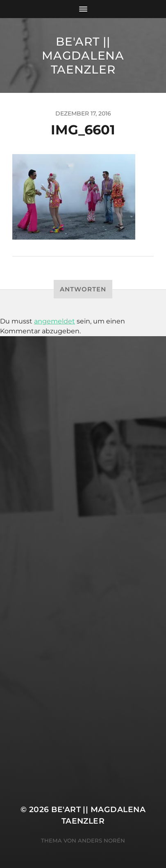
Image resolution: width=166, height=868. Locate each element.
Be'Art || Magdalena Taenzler (83, 55)
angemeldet (55, 321)
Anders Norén (101, 840)
